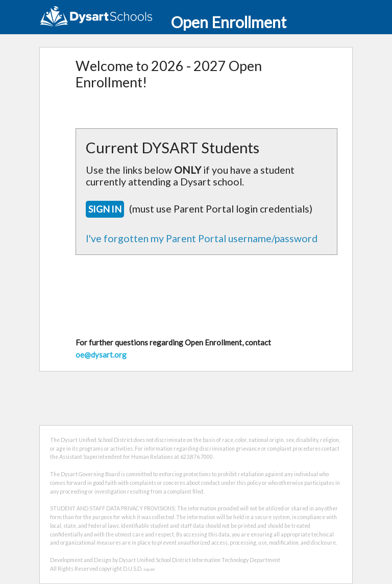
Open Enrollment (163, 22)
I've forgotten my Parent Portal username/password (202, 238)
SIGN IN (105, 209)
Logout (149, 569)
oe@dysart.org (101, 355)
